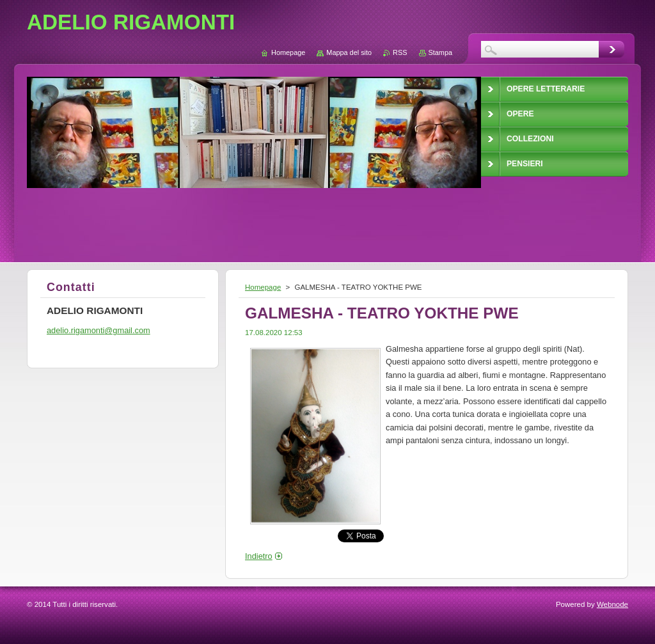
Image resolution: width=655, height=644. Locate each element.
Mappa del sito (349, 52)
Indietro (259, 556)
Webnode (612, 604)
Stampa (440, 52)
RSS (400, 52)
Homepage (263, 287)
